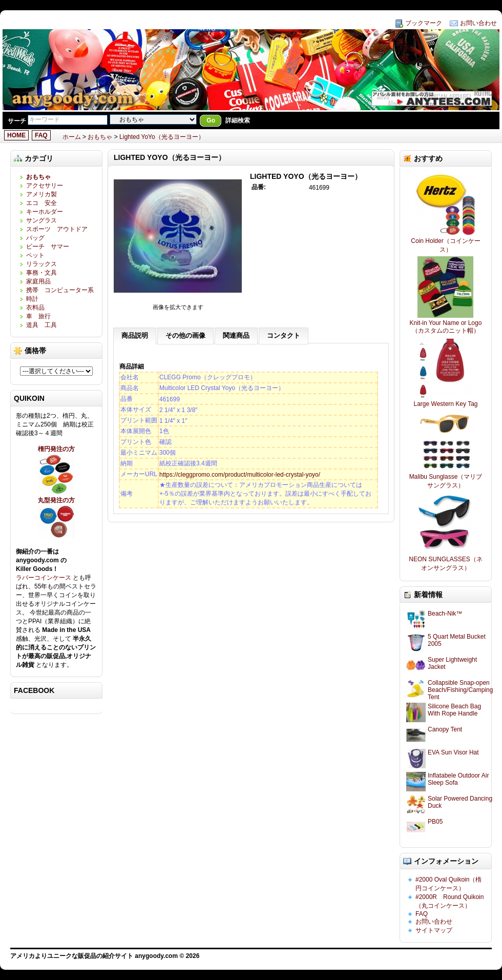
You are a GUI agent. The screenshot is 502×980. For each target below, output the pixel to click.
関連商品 (236, 335)
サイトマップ (434, 930)
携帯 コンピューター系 (60, 290)
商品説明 (135, 335)
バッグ (35, 238)
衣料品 (35, 308)
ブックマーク (424, 23)
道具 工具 (41, 325)
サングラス (41, 220)
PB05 (435, 822)
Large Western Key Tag (446, 404)
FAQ (41, 135)
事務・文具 (41, 273)
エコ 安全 (41, 203)
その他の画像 (185, 335)
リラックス (41, 264)
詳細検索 (238, 120)
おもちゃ (100, 137)
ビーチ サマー (48, 247)
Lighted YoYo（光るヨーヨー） (162, 137)
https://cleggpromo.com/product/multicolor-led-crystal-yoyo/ (240, 475)
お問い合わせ (478, 23)
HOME (16, 135)
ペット (35, 255)
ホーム (72, 137)
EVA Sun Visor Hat (453, 752)
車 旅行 (38, 316)
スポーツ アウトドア (57, 229)
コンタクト (284, 335)
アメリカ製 (41, 194)
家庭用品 (41, 281)
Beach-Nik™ (445, 614)
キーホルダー (45, 212)
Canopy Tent (445, 729)
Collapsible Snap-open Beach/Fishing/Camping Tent (460, 690)
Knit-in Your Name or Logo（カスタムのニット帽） (446, 327)
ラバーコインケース (44, 578)
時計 (32, 299)
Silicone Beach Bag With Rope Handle (454, 710)
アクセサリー (45, 186)
